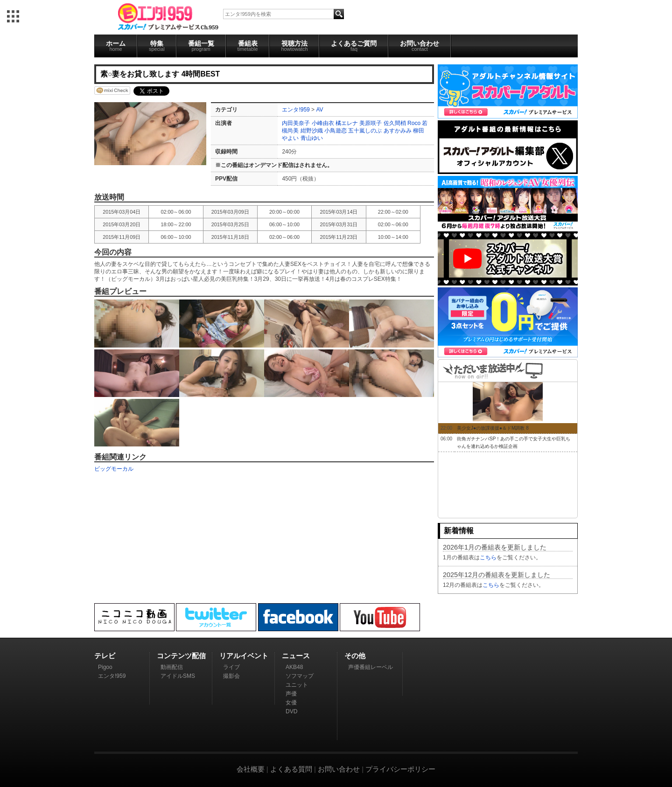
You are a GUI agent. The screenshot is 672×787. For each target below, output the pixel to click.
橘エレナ (347, 123)
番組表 (248, 46)
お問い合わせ (420, 46)
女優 (291, 703)
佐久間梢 (395, 123)
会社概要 (251, 769)
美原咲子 (371, 123)
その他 (355, 656)
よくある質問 (291, 769)
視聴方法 (294, 46)
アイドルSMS (178, 676)
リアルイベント (244, 656)
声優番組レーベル (371, 667)
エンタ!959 (296, 110)
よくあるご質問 (354, 46)
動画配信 (172, 667)
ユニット (297, 685)
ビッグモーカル (114, 469)
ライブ (231, 667)
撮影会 (231, 676)
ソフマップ (300, 676)
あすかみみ (398, 131)
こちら (488, 557)
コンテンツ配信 (181, 656)
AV (319, 110)
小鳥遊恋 (336, 131)
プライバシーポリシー (400, 769)
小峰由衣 (323, 123)
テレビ (105, 656)
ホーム (116, 46)
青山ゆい (312, 138)
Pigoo (105, 667)
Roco (414, 123)
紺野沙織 (312, 131)
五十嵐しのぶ (365, 131)
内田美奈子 (296, 123)
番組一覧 (201, 46)
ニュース (296, 656)
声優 (291, 694)
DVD (291, 711)
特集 (157, 46)
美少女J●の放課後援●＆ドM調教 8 (493, 428)
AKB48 (294, 667)
